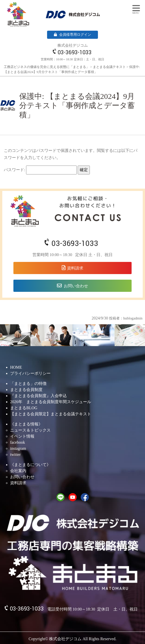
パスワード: (40, 170)
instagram (18, 448)
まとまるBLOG (24, 408)
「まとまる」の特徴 (28, 383)
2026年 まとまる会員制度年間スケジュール (51, 402)
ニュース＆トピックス (30, 430)
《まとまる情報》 (26, 424)
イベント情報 (22, 436)
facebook (18, 442)
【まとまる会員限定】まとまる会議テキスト (51, 414)
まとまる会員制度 (26, 390)
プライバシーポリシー (30, 373)
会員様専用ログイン (72, 35)
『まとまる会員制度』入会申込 (38, 396)
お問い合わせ (76, 286)
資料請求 (75, 268)
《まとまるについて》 (30, 465)
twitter (15, 454)
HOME (16, 367)
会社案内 (18, 471)
